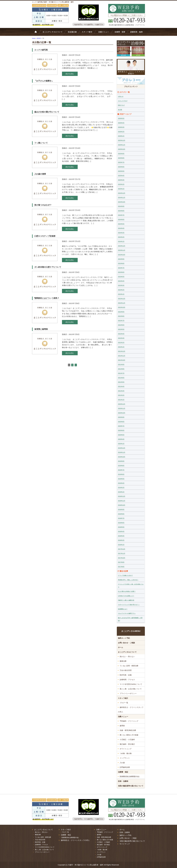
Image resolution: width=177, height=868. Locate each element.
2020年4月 (121, 439)
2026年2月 (121, 132)
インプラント (125, 758)
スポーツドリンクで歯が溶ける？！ (129, 605)
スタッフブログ (123, 101)
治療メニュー (104, 33)
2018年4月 (121, 531)
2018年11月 (122, 501)
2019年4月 (121, 483)
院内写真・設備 (126, 675)
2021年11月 (122, 356)
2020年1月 (121, 444)
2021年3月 (121, 391)
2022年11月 (122, 303)
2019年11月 (122, 452)
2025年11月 (122, 145)
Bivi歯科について (54, 33)
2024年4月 (121, 228)
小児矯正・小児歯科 (127, 740)
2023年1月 (121, 294)
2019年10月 (122, 457)
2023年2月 (121, 290)
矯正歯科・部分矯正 (127, 744)
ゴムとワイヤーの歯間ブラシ (127, 613)
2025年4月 (121, 176)
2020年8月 (121, 422)
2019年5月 (121, 479)
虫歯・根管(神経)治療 (128, 730)
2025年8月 (121, 158)
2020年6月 (121, 430)
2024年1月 (121, 241)
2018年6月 (121, 523)
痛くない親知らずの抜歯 (129, 735)
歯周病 (122, 726)
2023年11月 (122, 250)
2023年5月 (121, 277)
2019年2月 (121, 488)
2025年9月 (121, 154)
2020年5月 (121, 435)
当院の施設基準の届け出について (131, 786)
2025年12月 (122, 140)
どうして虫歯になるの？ (125, 575)
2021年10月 (122, 360)
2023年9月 (121, 259)
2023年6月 (121, 272)
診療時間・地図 (136, 33)
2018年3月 (121, 536)
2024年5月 (121, 224)
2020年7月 (121, 426)
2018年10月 (122, 505)
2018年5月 (121, 527)
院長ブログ (121, 105)
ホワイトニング (126, 749)
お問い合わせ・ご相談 (126, 643)
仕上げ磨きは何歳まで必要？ (127, 591)
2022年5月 (121, 329)
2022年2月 (121, 343)
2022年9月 (121, 312)
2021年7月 (121, 373)
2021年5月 (121, 382)
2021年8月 (121, 369)
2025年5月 (121, 171)
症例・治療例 (123, 781)
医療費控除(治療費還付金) (130, 776)
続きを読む (70, 74)
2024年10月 (122, 202)
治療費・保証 (120, 33)
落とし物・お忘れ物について (131, 689)
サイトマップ (125, 844)
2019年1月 (121, 492)
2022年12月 (122, 299)
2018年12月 (122, 496)
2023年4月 (121, 281)
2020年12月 (122, 404)
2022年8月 (121, 316)
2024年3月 (121, 233)
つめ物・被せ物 (126, 753)
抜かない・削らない (72, 33)
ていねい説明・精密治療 (129, 666)
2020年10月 (122, 413)
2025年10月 (122, 149)
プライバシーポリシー (128, 693)
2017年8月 (121, 567)
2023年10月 (122, 255)
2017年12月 (122, 549)
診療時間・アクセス (127, 680)
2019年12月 (122, 448)
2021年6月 (121, 378)
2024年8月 (121, 211)
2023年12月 (122, 246)
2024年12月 (122, 193)
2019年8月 (121, 466)
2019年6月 (121, 474)
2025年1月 (121, 189)
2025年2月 (121, 184)
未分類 (120, 110)
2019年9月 (121, 461)
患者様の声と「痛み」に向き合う (128, 580)
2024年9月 (121, 206)
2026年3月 (121, 127)
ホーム (37, 33)
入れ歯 (122, 763)
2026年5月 (121, 118)
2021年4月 (121, 386)
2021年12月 (122, 351)
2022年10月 (122, 307)
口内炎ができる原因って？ (126, 596)
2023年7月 (121, 268)
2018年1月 (121, 545)
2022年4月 (121, 334)
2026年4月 (121, 123)
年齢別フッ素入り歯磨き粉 (126, 600)
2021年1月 (121, 400)
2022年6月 (121, 325)
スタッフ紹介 (88, 33)
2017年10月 (122, 558)
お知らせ (121, 96)
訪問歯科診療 (125, 767)
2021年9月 (121, 364)
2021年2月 (121, 395)
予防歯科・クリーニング (129, 721)
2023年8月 (121, 263)
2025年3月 (121, 180)
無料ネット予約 (124, 638)
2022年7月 (121, 321)
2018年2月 (121, 540)
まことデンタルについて (127, 652)
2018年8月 (121, 514)
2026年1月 (121, 136)
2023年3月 (121, 285)
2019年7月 (121, 470)
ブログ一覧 (124, 703)
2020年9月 (121, 417)
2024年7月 (121, 215)
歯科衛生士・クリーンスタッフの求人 (131, 710)
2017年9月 (121, 562)
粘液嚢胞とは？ (123, 609)
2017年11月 (122, 553)
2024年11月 (122, 198)
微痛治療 (123, 661)
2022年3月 (121, 338)
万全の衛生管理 (126, 670)
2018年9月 (121, 509)
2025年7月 (121, 162)
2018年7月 (121, 518)
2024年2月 (121, 237)
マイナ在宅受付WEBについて (131, 684)
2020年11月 (122, 408)
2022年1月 (121, 347)
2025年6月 (121, 167)
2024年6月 (121, 219)
